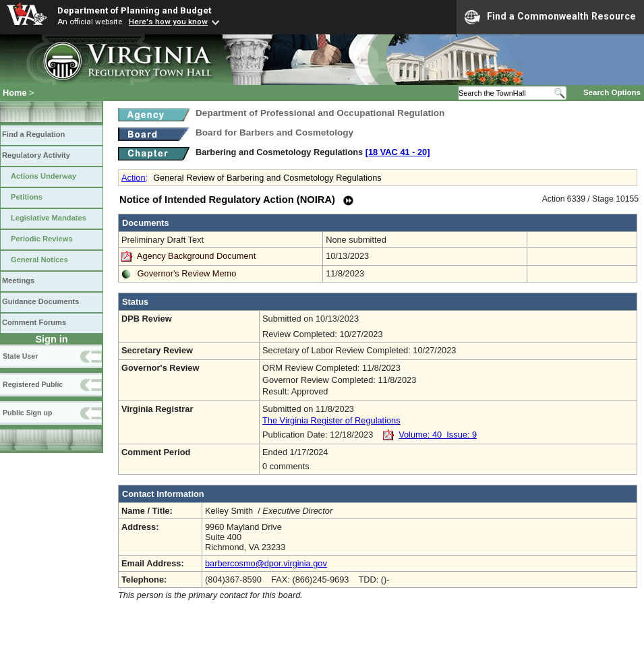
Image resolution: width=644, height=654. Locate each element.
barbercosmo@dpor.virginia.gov (266, 563)
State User (20, 356)
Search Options (612, 92)
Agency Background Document (196, 256)
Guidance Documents (40, 301)
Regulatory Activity (36, 155)
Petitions (27, 197)
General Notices (39, 260)
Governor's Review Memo (187, 273)
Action (134, 178)
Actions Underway (43, 176)
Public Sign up (27, 413)
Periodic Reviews (42, 239)
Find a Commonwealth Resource (550, 17)
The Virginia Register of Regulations (331, 420)
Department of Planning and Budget (134, 10)
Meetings (18, 280)
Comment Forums (34, 322)
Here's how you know (168, 22)
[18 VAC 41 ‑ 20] (398, 152)
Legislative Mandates (49, 218)
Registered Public (33, 384)
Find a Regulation (33, 134)
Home (15, 93)
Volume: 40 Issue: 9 (438, 435)
